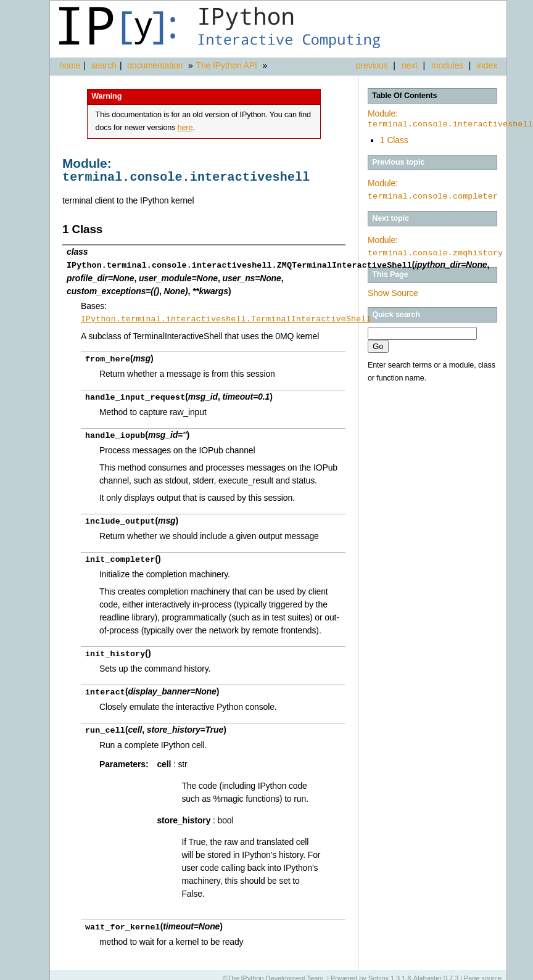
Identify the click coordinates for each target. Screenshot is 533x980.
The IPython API (227, 65)
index (487, 65)
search (104, 65)
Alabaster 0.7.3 (436, 971)
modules (447, 65)
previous (372, 65)
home (70, 65)
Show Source (393, 293)
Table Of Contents (404, 96)
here (185, 128)
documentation (156, 65)
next (410, 65)
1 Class (394, 140)
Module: (450, 119)
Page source (483, 971)
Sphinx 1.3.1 (387, 971)
